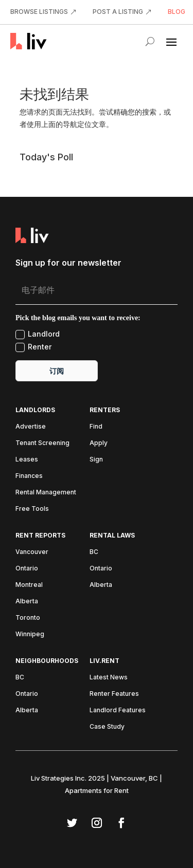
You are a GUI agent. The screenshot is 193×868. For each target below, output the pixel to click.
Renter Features (114, 694)
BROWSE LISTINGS (39, 12)
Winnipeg (30, 634)
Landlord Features (118, 710)
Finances (29, 476)
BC (94, 552)
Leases (27, 459)
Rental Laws (112, 535)
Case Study (107, 727)
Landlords (35, 410)
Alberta (27, 601)
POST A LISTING (118, 12)
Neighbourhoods (47, 661)
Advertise (31, 427)
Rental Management (46, 492)
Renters (105, 410)
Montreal (29, 585)
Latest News (109, 677)
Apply (99, 443)
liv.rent (104, 661)
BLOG (177, 12)
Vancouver (32, 552)
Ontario (27, 568)
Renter (33, 347)
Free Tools (32, 509)
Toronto (28, 618)
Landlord (38, 334)
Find (96, 427)
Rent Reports (40, 535)
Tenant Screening (42, 443)
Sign (96, 459)
